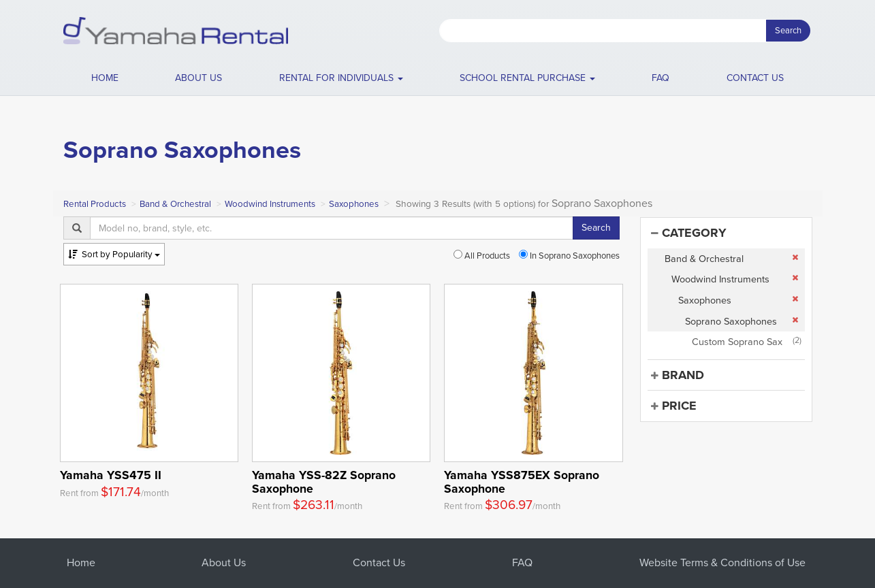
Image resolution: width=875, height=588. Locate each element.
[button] (341, 78)
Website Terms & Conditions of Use (722, 562)
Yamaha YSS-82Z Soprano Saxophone (324, 481)
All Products (482, 256)
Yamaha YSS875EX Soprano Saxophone (522, 481)
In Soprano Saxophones (569, 256)
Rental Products (95, 204)
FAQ (661, 78)
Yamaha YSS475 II (111, 475)
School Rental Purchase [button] (527, 78)
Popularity (114, 254)
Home (105, 78)
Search (788, 30)
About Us (224, 562)
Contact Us (379, 562)
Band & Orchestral (175, 204)
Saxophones (354, 204)
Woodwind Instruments (270, 204)
